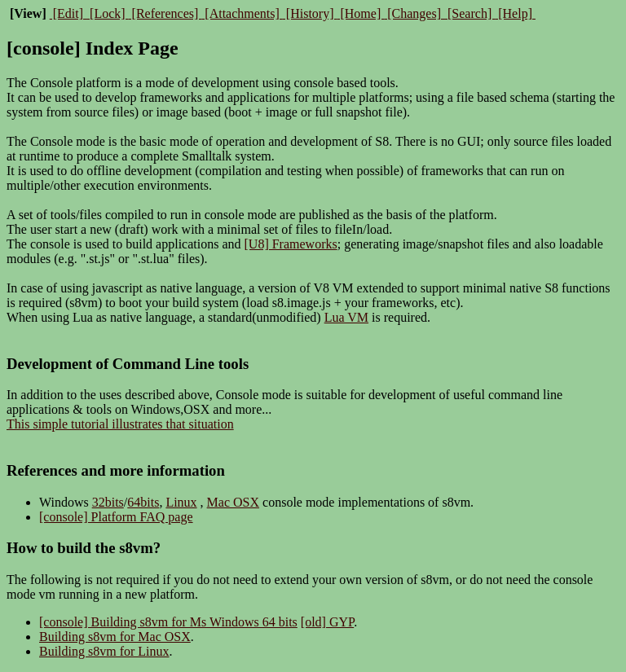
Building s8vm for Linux (104, 651)
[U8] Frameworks (291, 244)
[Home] (360, 13)
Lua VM (346, 317)
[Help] (515, 13)
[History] (310, 13)
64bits (143, 502)
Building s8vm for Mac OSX (115, 637)
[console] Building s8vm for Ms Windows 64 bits (168, 622)
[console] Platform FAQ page (116, 517)
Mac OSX (233, 502)
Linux (181, 502)
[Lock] (108, 13)
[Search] (469, 13)
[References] (165, 13)
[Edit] (68, 13)
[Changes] (414, 13)
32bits (108, 502)
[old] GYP (327, 622)
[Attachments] (242, 13)
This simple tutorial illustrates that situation (120, 424)
